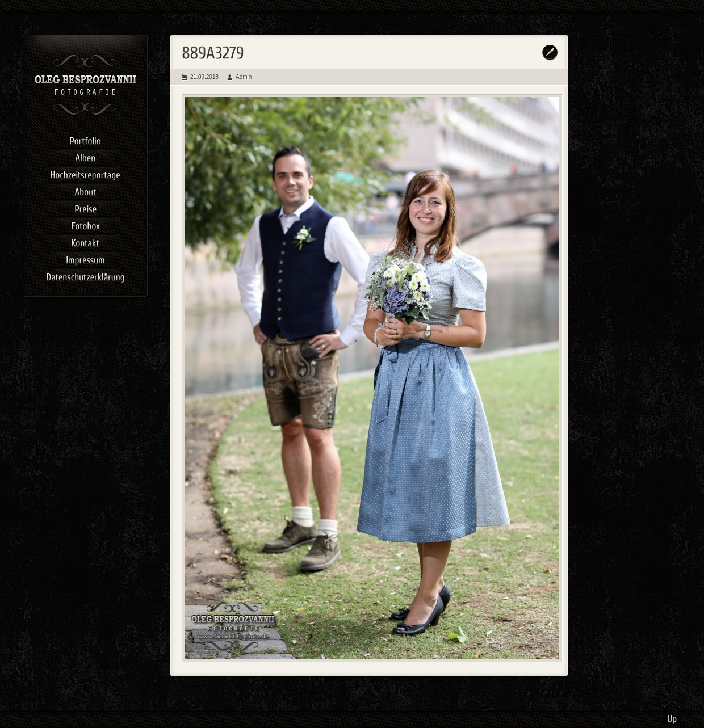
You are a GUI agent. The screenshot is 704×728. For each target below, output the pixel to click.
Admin (244, 77)
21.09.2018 (204, 77)
